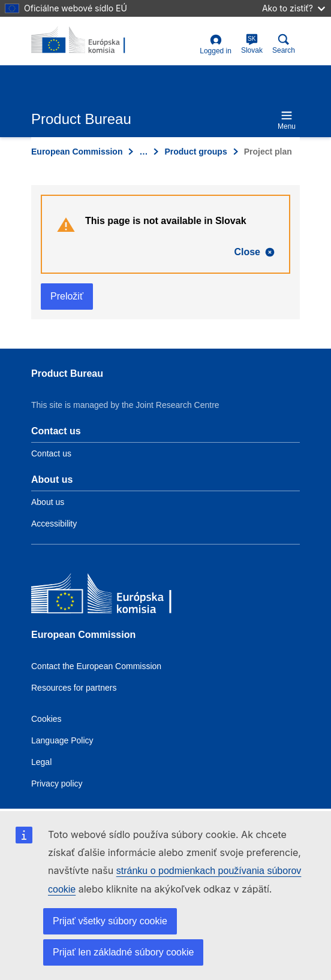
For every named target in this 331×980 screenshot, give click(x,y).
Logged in (216, 45)
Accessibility (54, 524)
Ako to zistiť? (294, 8)
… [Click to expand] (143, 152)
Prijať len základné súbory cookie (123, 952)
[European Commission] (118, 596)
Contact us (51, 453)
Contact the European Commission (96, 666)
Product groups (195, 152)
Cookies (46, 719)
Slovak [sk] (252, 44)
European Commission (77, 152)
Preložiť (67, 296)
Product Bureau (67, 373)
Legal (41, 762)
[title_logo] (89, 41)
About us (48, 502)
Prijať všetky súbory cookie (110, 921)
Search (284, 44)
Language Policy (62, 740)
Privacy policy (57, 784)
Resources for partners (74, 688)
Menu (287, 120)
